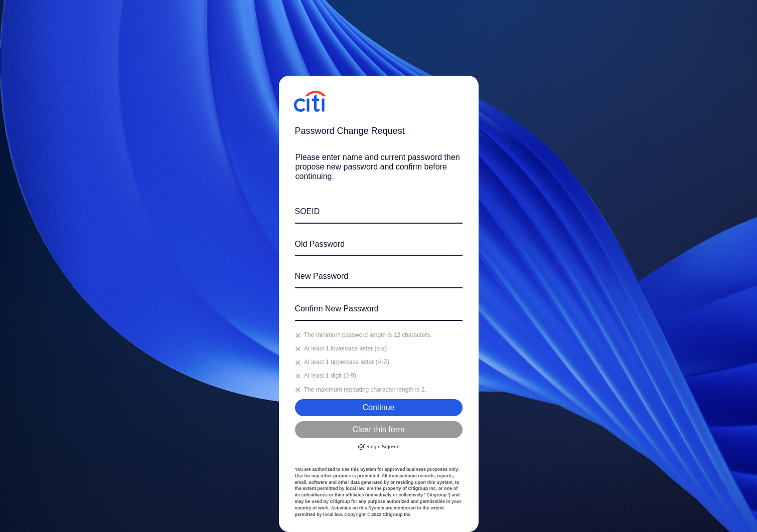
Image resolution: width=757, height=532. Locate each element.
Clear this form (378, 429)
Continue (378, 407)
